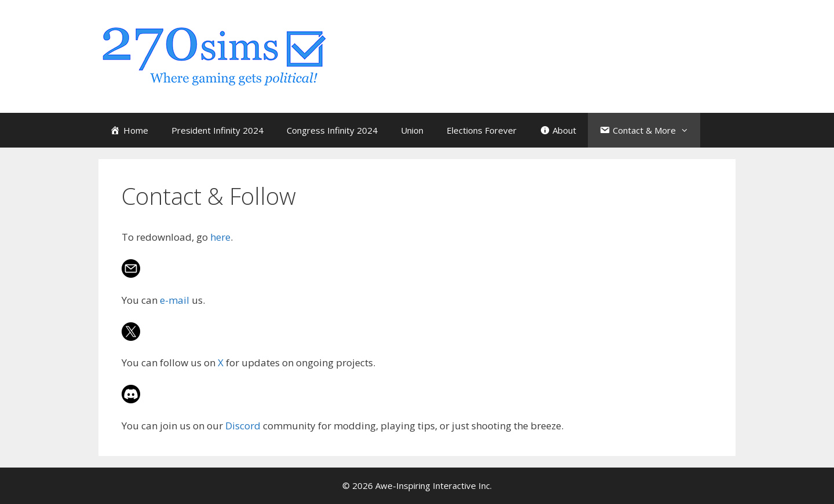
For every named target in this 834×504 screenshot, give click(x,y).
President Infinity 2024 (217, 130)
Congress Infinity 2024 (332, 130)
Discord (243, 426)
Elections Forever (482, 130)
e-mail (175, 300)
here (220, 237)
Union (412, 130)
